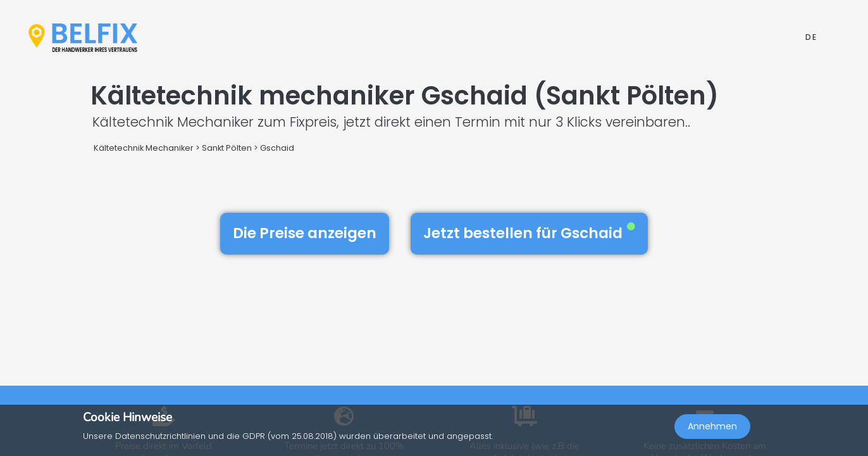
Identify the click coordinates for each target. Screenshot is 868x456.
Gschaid (277, 148)
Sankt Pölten (227, 148)
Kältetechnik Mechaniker (144, 148)
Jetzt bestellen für (529, 233)
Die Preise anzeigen (305, 233)
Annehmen (712, 428)
